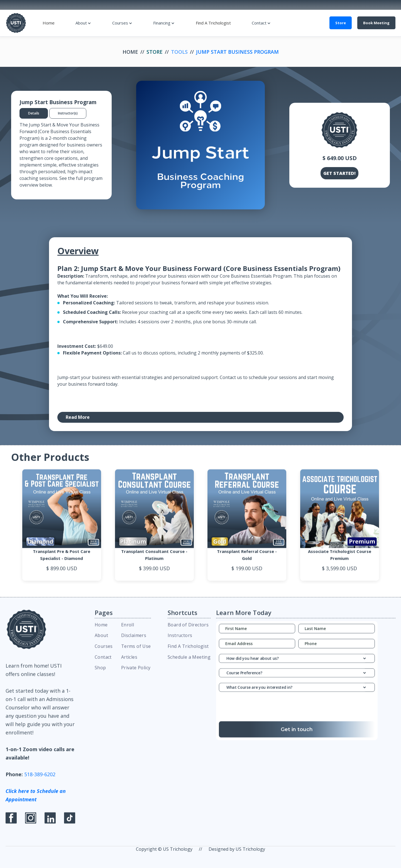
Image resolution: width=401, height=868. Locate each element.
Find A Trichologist (213, 23)
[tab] (34, 113)
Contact (259, 23)
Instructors (180, 639)
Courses (120, 23)
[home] (16, 23)
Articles (129, 661)
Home (49, 23)
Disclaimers (134, 639)
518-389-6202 (40, 778)
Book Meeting (376, 23)
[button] (83, 23)
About (81, 23)
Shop (100, 671)
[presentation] (297, 712)
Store (341, 23)
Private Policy (136, 671)
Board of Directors (188, 628)
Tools (179, 52)
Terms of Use (136, 650)
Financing (162, 23)
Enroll (128, 628)
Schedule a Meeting (189, 661)
